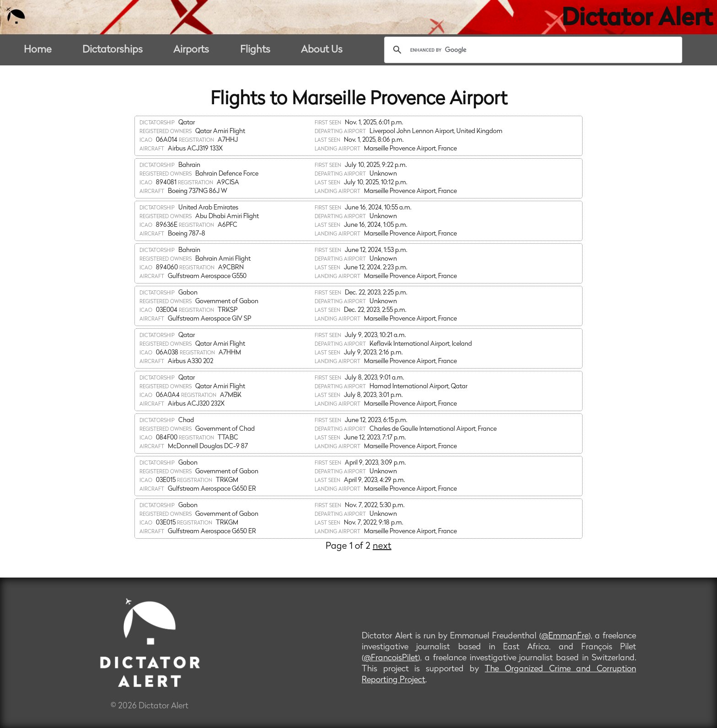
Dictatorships (112, 50)
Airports (191, 50)
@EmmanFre (565, 636)
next (382, 546)
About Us (322, 50)
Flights (255, 50)
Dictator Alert (637, 19)
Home (38, 50)
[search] (532, 50)
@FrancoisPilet (391, 658)
